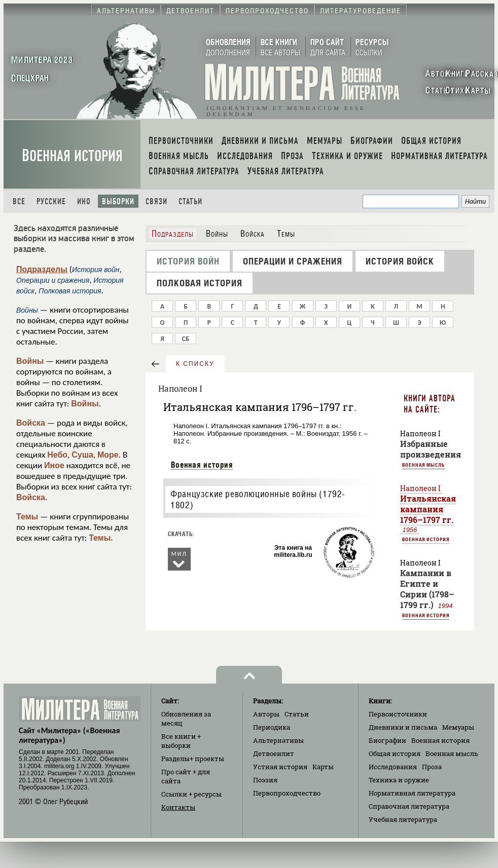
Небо (57, 455)
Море (108, 455)
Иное (54, 465)
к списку (195, 364)
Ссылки (191, 794)
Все (19, 201)
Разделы (193, 759)
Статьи (190, 201)
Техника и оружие (399, 780)
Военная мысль (423, 465)
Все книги (181, 741)
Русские (51, 201)
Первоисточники (398, 714)
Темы (27, 517)
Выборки (118, 201)
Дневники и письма (403, 727)
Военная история (72, 156)
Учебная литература (403, 819)
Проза (432, 767)
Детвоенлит (274, 753)
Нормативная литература (412, 793)
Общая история (395, 753)
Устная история (280, 767)
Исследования (393, 767)
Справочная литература (409, 806)
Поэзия (265, 780)
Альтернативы (278, 740)
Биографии (387, 740)
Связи (156, 201)
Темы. (101, 538)
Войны (30, 361)
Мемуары (458, 727)
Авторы (266, 714)
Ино (84, 201)
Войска (31, 423)
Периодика (272, 727)
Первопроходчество (287, 793)
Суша (82, 455)
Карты (323, 767)
